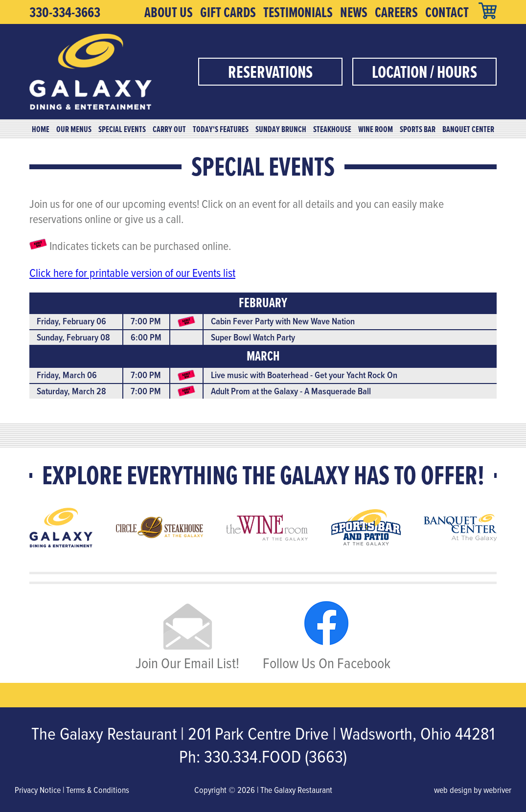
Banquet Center (468, 129)
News (354, 12)
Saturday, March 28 (71, 391)
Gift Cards (228, 12)
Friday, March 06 (67, 375)
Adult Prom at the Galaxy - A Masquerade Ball (291, 391)
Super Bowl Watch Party (253, 337)
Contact (447, 12)
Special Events (122, 129)
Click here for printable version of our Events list (132, 272)
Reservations (270, 72)
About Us (169, 12)
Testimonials (298, 12)
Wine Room (376, 129)
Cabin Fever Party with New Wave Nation (283, 321)
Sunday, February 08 (73, 337)
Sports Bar (418, 129)
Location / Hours (424, 72)
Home (41, 129)
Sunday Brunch (281, 129)
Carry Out (169, 129)
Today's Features (221, 129)
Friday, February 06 (71, 321)
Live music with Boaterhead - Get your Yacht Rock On (304, 375)
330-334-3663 (65, 12)
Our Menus (74, 129)
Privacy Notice (38, 790)
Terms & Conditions (98, 790)
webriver (497, 790)
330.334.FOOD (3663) (275, 756)
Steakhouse (332, 129)
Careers (396, 12)
